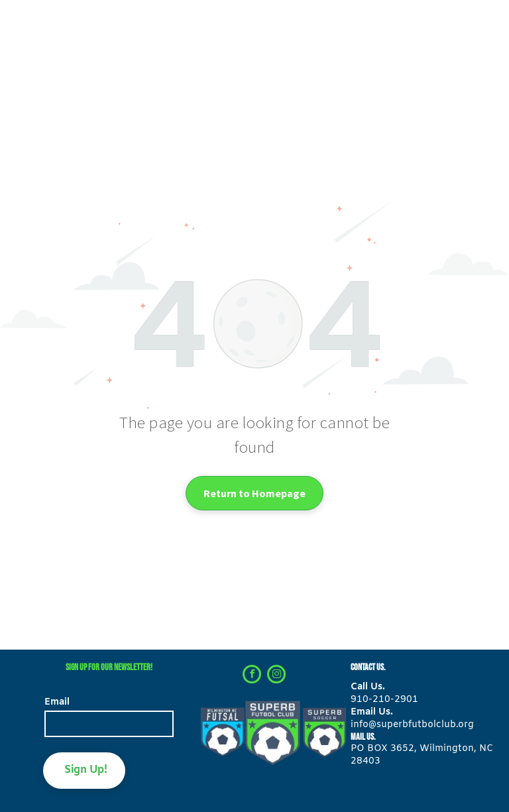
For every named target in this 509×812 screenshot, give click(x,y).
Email (57, 702)
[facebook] (252, 676)
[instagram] (276, 676)
